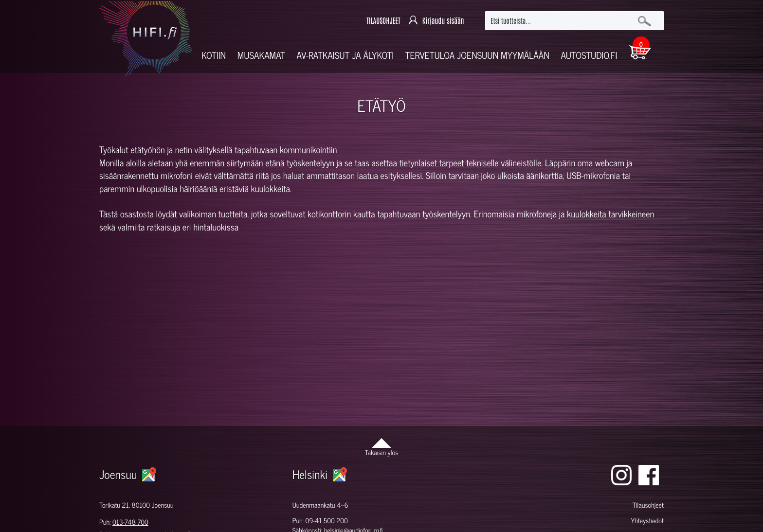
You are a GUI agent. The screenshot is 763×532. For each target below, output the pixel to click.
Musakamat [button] (261, 55)
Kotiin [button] (214, 55)
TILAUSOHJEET (383, 21)
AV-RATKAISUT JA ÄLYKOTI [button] (345, 55)
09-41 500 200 (327, 521)
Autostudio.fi (589, 55)
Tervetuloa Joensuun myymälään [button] (477, 55)
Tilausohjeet (648, 505)
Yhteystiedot (647, 521)
